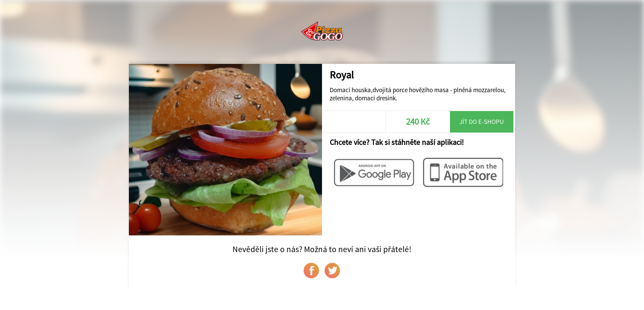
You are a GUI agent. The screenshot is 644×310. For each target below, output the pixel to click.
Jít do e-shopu (482, 122)
